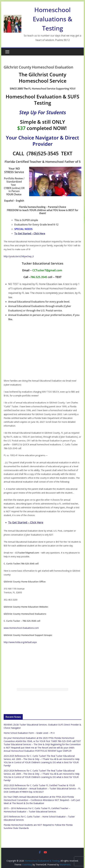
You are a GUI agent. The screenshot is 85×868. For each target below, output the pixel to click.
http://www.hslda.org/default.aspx (20, 642)
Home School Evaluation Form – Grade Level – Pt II (29, 733)
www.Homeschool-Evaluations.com (21, 628)
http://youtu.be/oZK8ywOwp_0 (19, 256)
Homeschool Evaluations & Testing (52, 19)
